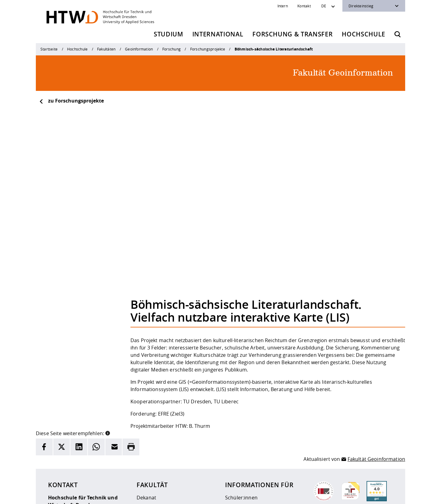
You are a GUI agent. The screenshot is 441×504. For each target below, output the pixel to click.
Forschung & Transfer (292, 34)
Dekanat (146, 411)
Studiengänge (153, 420)
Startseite (49, 49)
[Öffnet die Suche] (398, 34)
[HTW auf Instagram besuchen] (350, 495)
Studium (168, 34)
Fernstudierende (245, 429)
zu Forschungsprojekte (71, 101)
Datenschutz (198, 495)
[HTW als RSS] (338, 495)
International (218, 34)
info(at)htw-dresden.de (92, 470)
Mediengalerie (153, 446)
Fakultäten (106, 49)
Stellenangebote (156, 438)
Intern (283, 6)
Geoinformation (139, 49)
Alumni (233, 438)
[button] (108, 346)
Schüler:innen (241, 411)
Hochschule (364, 34)
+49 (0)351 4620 (77, 462)
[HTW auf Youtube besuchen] (387, 495)
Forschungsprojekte (208, 49)
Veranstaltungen (156, 429)
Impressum (168, 495)
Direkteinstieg (361, 6)
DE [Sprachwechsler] (324, 6)
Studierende (240, 420)
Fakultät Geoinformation (376, 372)
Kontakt (304, 6)
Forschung (171, 49)
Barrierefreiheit (232, 495)
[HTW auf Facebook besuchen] (375, 495)
